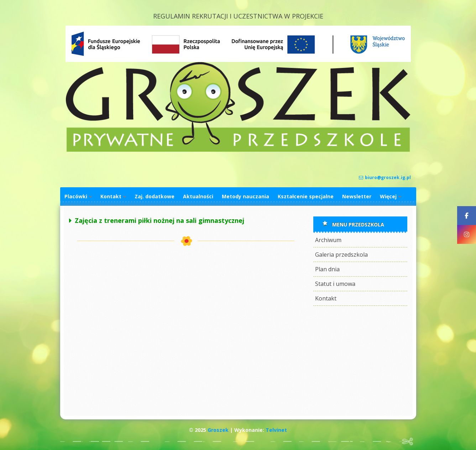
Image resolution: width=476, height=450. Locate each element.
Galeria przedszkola (341, 255)
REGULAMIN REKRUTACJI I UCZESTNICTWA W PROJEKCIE (238, 16)
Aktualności (198, 196)
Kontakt (111, 196)
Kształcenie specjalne (306, 196)
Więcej (388, 196)
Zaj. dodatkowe (155, 196)
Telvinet (276, 430)
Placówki (76, 196)
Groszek (218, 430)
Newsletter (357, 196)
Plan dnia (327, 269)
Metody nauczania (245, 196)
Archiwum (328, 240)
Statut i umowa (335, 284)
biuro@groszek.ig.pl (385, 177)
